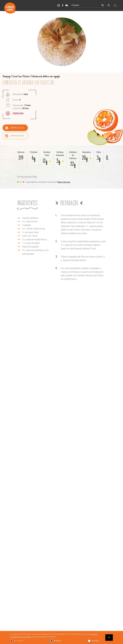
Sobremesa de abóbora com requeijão (46, 76)
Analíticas (58, 641)
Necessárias (19, 641)
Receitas (26, 76)
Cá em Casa (17, 76)
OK (109, 637)
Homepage (7, 76)
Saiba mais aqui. (64, 182)
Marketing (95, 641)
